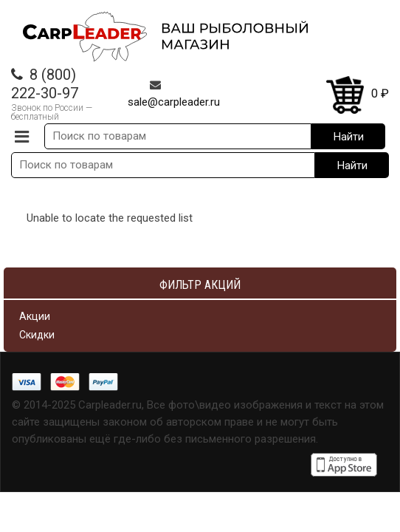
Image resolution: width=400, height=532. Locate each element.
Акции (35, 316)
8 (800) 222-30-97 (45, 84)
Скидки (37, 335)
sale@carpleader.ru (174, 102)
